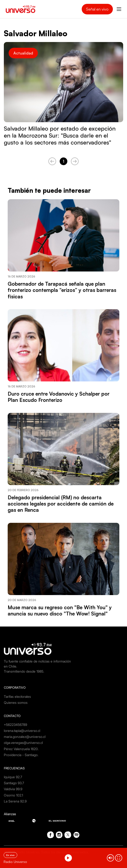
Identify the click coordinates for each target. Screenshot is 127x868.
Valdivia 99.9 (13, 789)
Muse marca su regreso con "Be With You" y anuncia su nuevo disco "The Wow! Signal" (60, 610)
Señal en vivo (97, 9)
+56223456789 (15, 725)
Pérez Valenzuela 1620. (21, 749)
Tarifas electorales (17, 696)
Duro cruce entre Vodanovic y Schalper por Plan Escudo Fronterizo (59, 397)
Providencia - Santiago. (21, 755)
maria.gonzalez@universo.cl (25, 737)
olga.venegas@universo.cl (23, 743)
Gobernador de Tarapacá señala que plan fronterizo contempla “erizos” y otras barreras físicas (62, 290)
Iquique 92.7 (13, 777)
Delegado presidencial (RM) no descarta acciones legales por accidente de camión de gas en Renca (61, 504)
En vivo (10, 855)
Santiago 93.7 (14, 783)
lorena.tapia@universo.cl (22, 731)
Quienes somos (16, 702)
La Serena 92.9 (15, 801)
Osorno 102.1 (13, 795)
